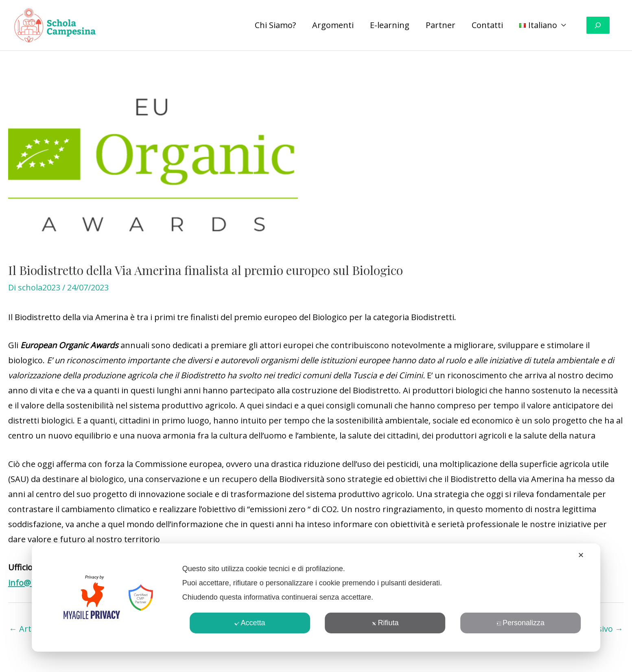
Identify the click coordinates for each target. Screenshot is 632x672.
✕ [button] (581, 555)
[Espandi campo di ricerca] (598, 25)
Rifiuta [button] (385, 623)
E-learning (390, 25)
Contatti (487, 25)
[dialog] (316, 598)
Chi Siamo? (275, 25)
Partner (441, 25)
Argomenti (333, 25)
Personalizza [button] (520, 623)
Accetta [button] (250, 623)
